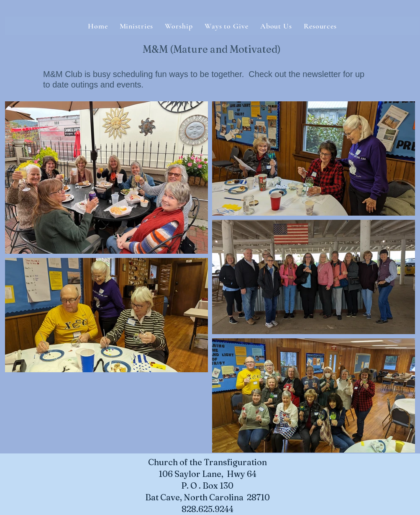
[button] (276, 26)
